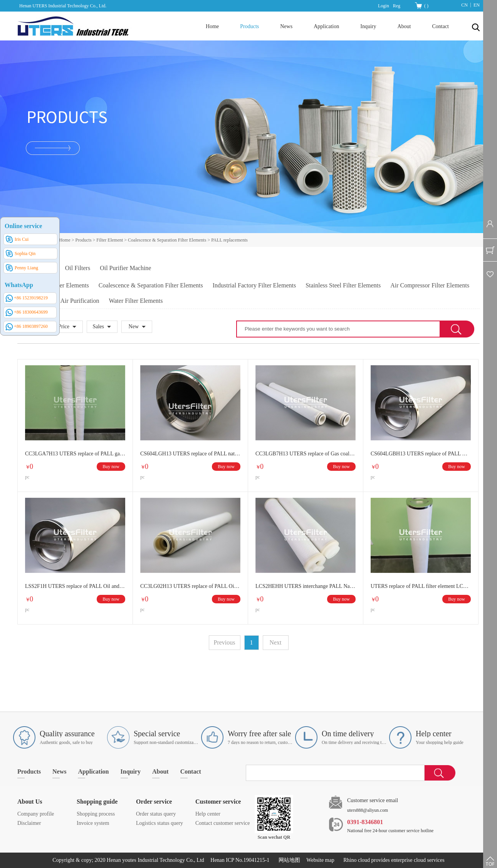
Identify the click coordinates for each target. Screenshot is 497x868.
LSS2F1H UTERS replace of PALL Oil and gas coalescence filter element (75, 586)
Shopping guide (97, 802)
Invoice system (93, 823)
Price (64, 327)
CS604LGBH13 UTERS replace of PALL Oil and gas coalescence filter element (421, 454)
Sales (98, 327)
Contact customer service (223, 823)
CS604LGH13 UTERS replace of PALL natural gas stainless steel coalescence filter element (190, 454)
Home (212, 26)
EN (477, 5)
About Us (30, 802)
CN (464, 5)
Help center (208, 814)
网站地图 (288, 860)
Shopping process (96, 814)
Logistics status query (160, 823)
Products (84, 240)
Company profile (36, 814)
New (134, 327)
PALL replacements (229, 240)
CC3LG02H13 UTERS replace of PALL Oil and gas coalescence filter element (190, 586)
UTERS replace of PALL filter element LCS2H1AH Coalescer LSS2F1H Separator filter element (421, 586)
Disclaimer (29, 823)
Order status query (156, 814)
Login (384, 6)
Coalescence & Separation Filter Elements (167, 240)
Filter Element (110, 240)
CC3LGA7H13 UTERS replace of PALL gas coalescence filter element (75, 454)
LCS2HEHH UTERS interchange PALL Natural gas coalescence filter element (306, 586)
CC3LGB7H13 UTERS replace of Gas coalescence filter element (306, 454)
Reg (397, 6)
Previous (225, 642)
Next (275, 642)
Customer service (218, 802)
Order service (154, 802)
